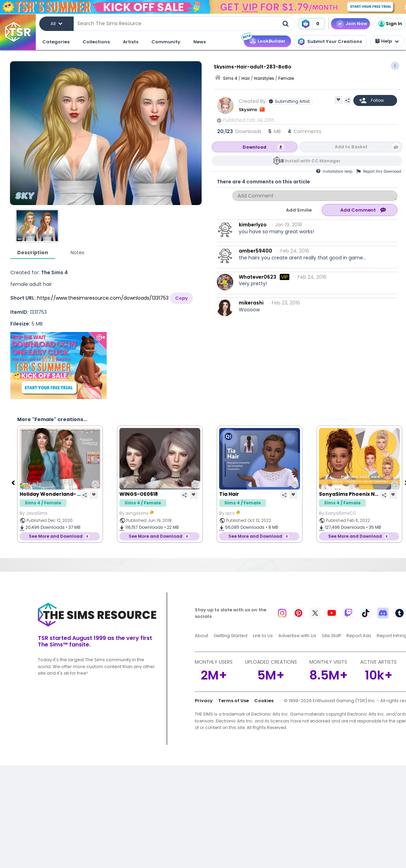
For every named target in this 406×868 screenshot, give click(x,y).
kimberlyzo (253, 225)
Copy (181, 298)
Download (254, 147)
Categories (56, 42)
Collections (96, 42)
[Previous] (14, 482)
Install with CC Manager (313, 161)
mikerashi (251, 303)
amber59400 (255, 251)
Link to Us (263, 636)
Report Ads (359, 636)
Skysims (248, 110)
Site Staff (331, 636)
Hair (246, 78)
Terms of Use (233, 701)
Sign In (390, 24)
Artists (131, 42)
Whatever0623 (258, 277)
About (201, 636)
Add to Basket (351, 147)
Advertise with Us (297, 636)
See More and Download (56, 536)
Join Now (356, 24)
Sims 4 (230, 78)
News (200, 42)
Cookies (264, 701)
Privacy (204, 701)
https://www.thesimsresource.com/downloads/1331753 (103, 298)
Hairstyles (264, 78)
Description (33, 253)
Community (166, 42)
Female (286, 78)
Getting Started (231, 636)
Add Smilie (299, 210)
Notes (77, 253)
